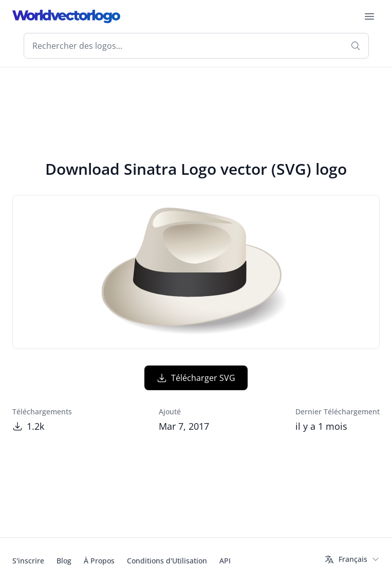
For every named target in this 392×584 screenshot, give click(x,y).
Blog (64, 561)
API (225, 561)
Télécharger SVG (196, 378)
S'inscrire (28, 561)
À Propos (99, 561)
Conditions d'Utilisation (167, 561)
